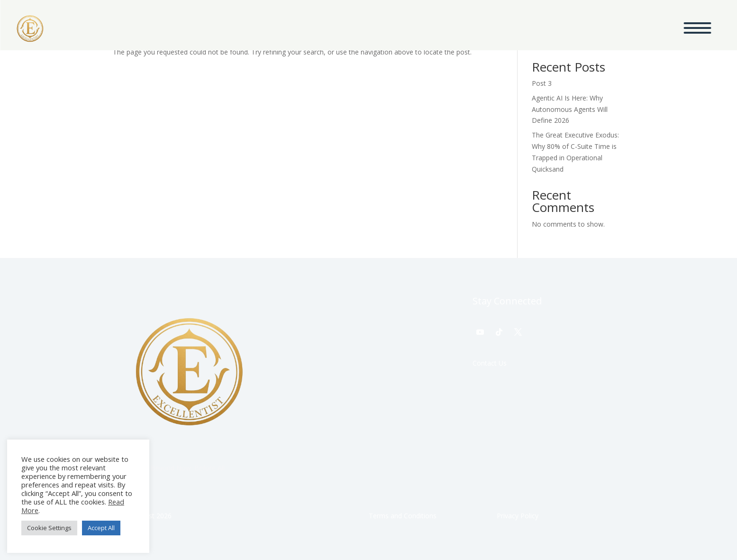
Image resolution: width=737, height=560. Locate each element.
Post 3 (542, 83)
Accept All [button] (101, 528)
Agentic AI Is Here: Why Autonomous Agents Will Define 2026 (570, 109)
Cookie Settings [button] (49, 528)
